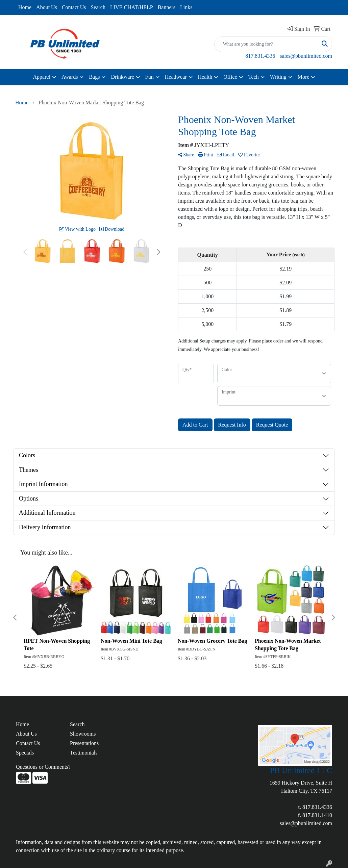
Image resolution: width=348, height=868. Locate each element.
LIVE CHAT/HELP (132, 7)
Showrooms (83, 734)
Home (25, 7)
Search (98, 7)
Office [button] (230, 77)
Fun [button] (150, 77)
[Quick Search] (266, 44)
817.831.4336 (260, 56)
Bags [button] (94, 77)
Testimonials (84, 753)
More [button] (304, 77)
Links (186, 7)
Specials (25, 753)
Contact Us (74, 7)
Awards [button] (70, 77)
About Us (47, 7)
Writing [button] (278, 77)
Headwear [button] (176, 77)
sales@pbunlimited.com (306, 56)
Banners (167, 7)
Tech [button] (254, 77)
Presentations (84, 743)
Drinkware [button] (122, 77)
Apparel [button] (42, 77)
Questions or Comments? (43, 767)
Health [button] (205, 77)
